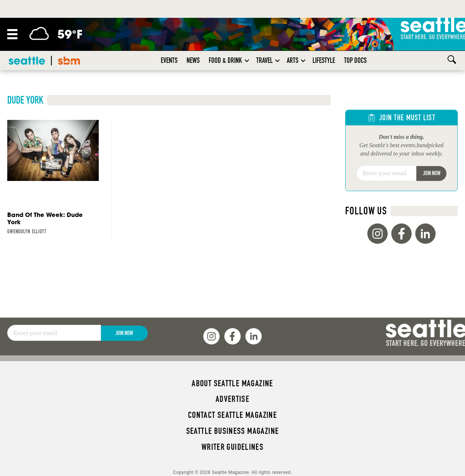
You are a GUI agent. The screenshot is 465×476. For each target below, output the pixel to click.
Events (169, 60)
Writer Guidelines (233, 447)
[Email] (387, 173)
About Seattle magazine (232, 383)
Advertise (232, 399)
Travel (264, 60)
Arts (293, 60)
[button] (247, 60)
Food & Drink (225, 60)
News (193, 60)
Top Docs (355, 60)
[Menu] (12, 34)
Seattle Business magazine (233, 431)
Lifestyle (324, 60)
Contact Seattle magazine (232, 415)
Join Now (432, 173)
